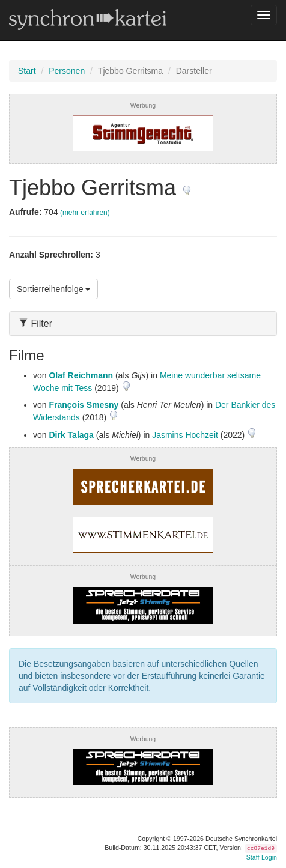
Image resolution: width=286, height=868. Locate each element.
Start (27, 71)
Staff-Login (262, 857)
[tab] (143, 323)
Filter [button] (35, 323)
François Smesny (84, 405)
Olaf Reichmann (81, 375)
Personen (67, 71)
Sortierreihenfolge (53, 289)
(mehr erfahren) (85, 213)
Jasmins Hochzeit (185, 435)
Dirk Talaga (71, 435)
